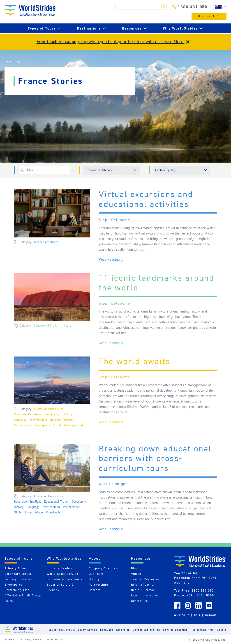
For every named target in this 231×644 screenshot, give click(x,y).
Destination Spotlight (27, 501)
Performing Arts (17, 590)
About (95, 558)
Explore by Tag (165, 170)
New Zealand (38, 420)
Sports (222, 630)
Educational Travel (46, 325)
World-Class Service (62, 574)
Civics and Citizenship (28, 414)
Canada (211, 615)
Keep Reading (109, 259)
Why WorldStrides (180, 28)
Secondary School (18, 574)
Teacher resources (46, 242)
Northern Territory (62, 420)
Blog (135, 568)
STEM (57, 425)
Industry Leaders (60, 568)
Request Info (209, 16)
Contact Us (140, 601)
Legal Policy (54, 639)
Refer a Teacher (143, 585)
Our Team (96, 574)
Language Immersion (115, 630)
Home (8, 61)
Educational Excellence (65, 579)
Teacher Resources (146, 579)
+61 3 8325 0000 (200, 595)
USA (197, 615)
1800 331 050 (190, 7)
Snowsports (42, 425)
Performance (23, 425)
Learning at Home (144, 595)
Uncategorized (73, 425)
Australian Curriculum (48, 409)
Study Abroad (88, 630)
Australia (182, 615)
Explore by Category (99, 170)
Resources (132, 28)
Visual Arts (53, 512)
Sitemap (10, 639)
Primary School (16, 568)
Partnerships (99, 585)
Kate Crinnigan (113, 484)
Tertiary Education (19, 579)
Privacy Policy (31, 639)
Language (20, 420)
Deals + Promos (143, 590)
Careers (95, 590)
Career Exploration (147, 630)
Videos (136, 574)
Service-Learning (175, 630)
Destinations (89, 28)
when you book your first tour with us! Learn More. (111, 41)
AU (220, 7)
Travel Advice (34, 512)
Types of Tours (42, 28)
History (66, 325)
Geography (52, 414)
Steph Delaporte (114, 220)
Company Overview (103, 568)
